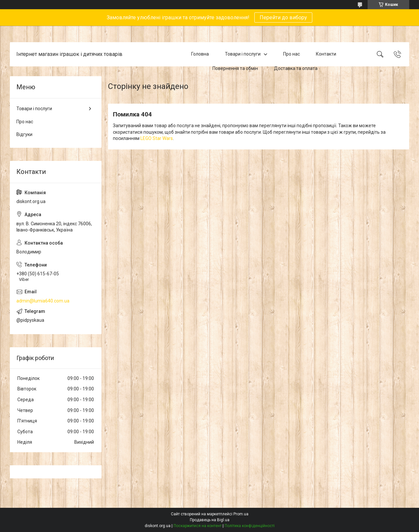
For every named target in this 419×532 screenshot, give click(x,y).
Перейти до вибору (283, 17)
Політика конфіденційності (250, 526)
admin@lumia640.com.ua (43, 301)
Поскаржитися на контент (198, 526)
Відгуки (24, 134)
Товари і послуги (243, 54)
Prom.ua (241, 514)
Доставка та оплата (296, 68)
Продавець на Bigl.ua (210, 520)
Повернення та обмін (235, 68)
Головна (200, 54)
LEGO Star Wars (157, 138)
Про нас (291, 54)
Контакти (326, 54)
